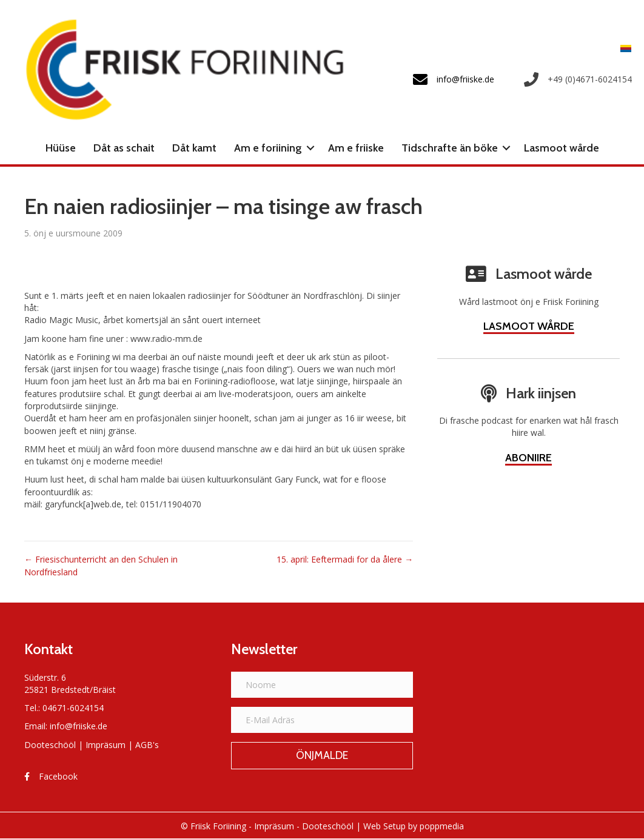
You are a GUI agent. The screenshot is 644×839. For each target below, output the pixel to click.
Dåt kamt (194, 148)
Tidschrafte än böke (450, 148)
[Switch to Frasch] (623, 48)
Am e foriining (268, 148)
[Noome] (322, 685)
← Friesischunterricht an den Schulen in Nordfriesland (101, 565)
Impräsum (106, 745)
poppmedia (442, 826)
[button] (310, 148)
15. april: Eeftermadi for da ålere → (345, 559)
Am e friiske (356, 148)
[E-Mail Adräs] (322, 720)
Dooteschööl (50, 745)
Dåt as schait (124, 148)
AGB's (147, 745)
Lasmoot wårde (562, 148)
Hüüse (61, 148)
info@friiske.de (79, 726)
